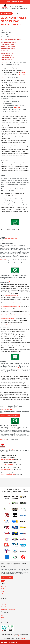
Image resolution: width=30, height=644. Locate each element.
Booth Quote (6, 14)
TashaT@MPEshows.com (7, 469)
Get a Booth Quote (15, 2)
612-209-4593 (5, 596)
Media (3, 591)
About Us (3, 586)
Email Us (3, 594)
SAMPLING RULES (25, 315)
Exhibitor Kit (4, 602)
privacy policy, (9, 449)
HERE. (16, 196)
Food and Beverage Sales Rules (9, 315)
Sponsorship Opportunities (8, 609)
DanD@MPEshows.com (7, 464)
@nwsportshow (9, 240)
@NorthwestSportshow (11, 238)
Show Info (4, 615)
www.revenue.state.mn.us (11, 296)
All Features (4, 620)
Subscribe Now (7, 577)
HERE (17, 368)
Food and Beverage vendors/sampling (11, 306)
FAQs (2, 617)
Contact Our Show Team (7, 607)
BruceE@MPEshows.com (7, 459)
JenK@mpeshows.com (7, 409)
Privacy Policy (18, 636)
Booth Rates (4, 604)
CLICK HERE (4, 62)
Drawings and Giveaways (8, 318)
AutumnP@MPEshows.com (8, 475)
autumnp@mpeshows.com (19, 303)
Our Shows (4, 589)
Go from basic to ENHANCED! (10, 416)
